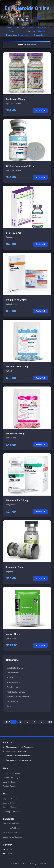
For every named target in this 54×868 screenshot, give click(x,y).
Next (49, 722)
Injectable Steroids (26, 28)
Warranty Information (11, 812)
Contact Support (10, 786)
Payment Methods (10, 799)
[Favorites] (27, 20)
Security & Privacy (10, 803)
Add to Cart (40, 110)
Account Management (12, 807)
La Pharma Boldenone (12, 828)
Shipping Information (11, 773)
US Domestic (13, 701)
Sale (9, 706)
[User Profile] (18, 20)
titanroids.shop (41, 35)
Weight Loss (12, 687)
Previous (8, 722)
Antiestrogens (13, 682)
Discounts (9, 28)
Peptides (13, 31)
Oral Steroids (43, 28)
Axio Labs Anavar (10, 833)
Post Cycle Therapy (37, 31)
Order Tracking (9, 782)
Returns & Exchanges (11, 778)
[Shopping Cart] (36, 20)
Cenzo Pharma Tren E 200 (13, 824)
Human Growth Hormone (17, 35)
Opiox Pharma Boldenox (13, 837)
